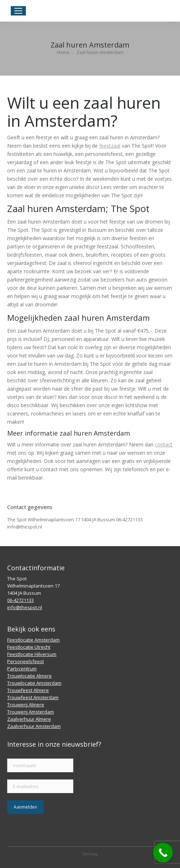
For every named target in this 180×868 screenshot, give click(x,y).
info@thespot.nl (25, 607)
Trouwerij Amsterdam (31, 712)
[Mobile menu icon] (18, 11)
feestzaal (110, 146)
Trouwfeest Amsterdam (33, 697)
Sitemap (90, 854)
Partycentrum (22, 669)
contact (164, 444)
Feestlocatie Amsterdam (33, 640)
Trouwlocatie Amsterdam (34, 683)
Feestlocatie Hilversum (32, 654)
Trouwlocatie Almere (29, 676)
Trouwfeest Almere (28, 690)
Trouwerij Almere (26, 705)
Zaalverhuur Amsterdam (34, 726)
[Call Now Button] (163, 853)
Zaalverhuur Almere (29, 719)
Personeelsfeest (26, 661)
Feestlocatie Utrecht (29, 647)
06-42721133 (20, 600)
